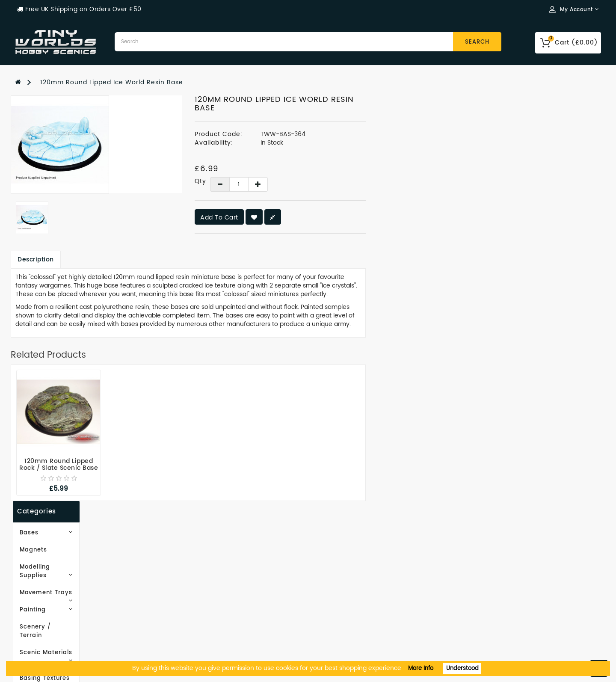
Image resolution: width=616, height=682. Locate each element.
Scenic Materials (68, 230)
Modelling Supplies (68, 162)
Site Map (179, 573)
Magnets (31, 144)
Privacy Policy (38, 599)
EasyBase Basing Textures (59, 247)
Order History (337, 573)
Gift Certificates (192, 560)
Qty (316, 181)
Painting (68, 196)
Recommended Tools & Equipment (73, 624)
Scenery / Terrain (45, 213)
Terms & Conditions (48, 612)
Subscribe (45, 379)
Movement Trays (68, 179)
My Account (334, 560)
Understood (462, 669)
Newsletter (333, 599)
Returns (327, 612)
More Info (421, 669)
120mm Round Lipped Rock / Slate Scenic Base (178, 465)
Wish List (329, 586)
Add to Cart (339, 218)
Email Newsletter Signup (56, 560)
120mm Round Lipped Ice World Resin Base (112, 82)
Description (155, 259)
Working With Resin (48, 573)
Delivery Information (50, 586)
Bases (68, 127)
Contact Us (34, 637)
